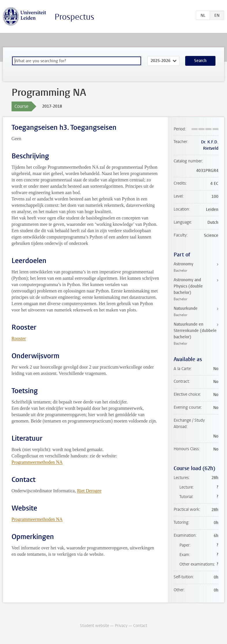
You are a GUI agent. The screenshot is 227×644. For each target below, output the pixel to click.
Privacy (121, 626)
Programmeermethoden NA (37, 462)
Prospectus (74, 17)
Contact (140, 626)
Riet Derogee (89, 491)
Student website (94, 626)
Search (200, 61)
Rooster (19, 338)
